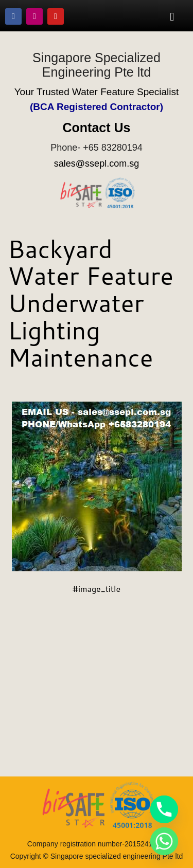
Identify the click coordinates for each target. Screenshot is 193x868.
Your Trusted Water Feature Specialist (97, 92)
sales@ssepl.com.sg (97, 164)
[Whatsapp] (164, 841)
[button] (172, 16)
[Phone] (164, 809)
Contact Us (97, 128)
